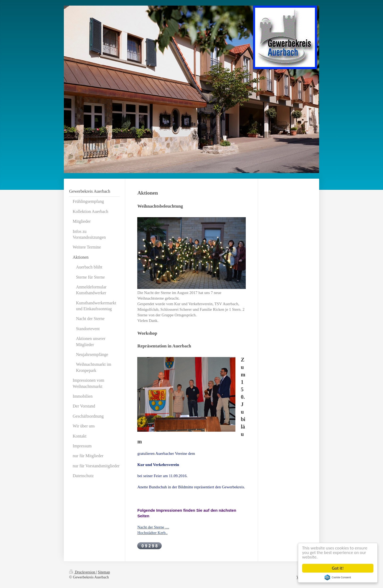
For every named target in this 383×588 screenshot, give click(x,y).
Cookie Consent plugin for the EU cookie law (338, 577)
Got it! (338, 568)
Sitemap (104, 572)
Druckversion (83, 572)
